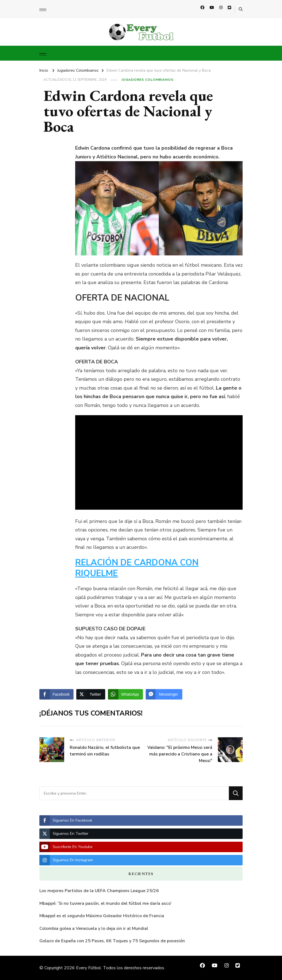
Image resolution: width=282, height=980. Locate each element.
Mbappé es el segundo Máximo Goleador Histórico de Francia (102, 916)
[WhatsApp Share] (126, 694)
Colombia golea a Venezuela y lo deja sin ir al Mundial (94, 928)
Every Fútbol (89, 968)
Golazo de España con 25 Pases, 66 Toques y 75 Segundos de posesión (112, 941)
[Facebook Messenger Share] (164, 694)
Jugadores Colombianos (147, 80)
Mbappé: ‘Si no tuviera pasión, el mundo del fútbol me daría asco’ (105, 903)
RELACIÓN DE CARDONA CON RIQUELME (137, 568)
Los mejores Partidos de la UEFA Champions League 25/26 (99, 891)
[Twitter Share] (91, 694)
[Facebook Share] (56, 694)
